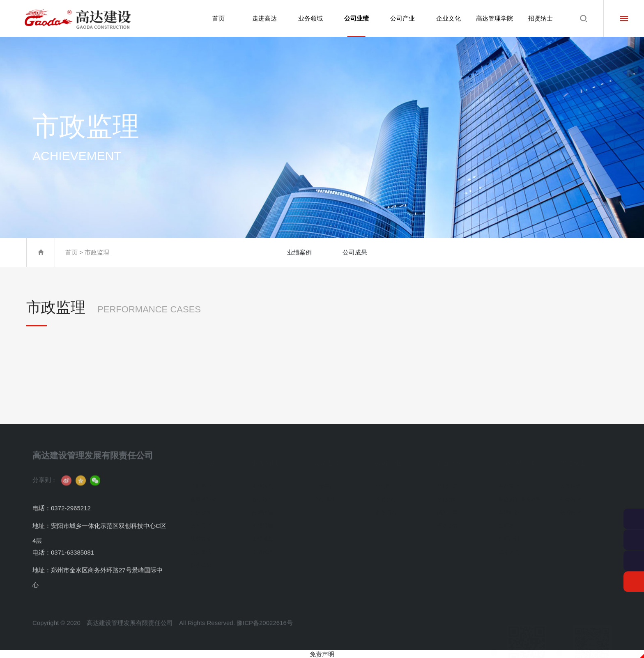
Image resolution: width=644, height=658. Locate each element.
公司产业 (402, 18)
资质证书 (201, 519)
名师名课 (509, 519)
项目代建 (262, 546)
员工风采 (447, 506)
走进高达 (262, 18)
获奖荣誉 (201, 533)
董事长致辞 (204, 493)
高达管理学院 (494, 18)
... (254, 559)
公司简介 (201, 480)
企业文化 (448, 18)
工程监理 (262, 519)
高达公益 (447, 519)
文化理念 (447, 480)
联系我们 (201, 559)
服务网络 (386, 506)
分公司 (383, 480)
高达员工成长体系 (520, 493)
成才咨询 (509, 546)
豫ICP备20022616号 (265, 634)
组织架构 (201, 506)
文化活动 (447, 493)
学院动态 (509, 506)
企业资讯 (201, 546)
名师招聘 (509, 533)
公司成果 (355, 252)
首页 (216, 18)
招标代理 (262, 506)
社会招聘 (570, 493)
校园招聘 (570, 506)
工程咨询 (262, 480)
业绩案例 (299, 252)
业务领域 (309, 18)
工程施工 (262, 533)
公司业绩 (355, 26)
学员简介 (509, 480)
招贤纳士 (540, 18)
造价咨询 (262, 493)
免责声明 (322, 654)
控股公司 (386, 493)
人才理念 (570, 480)
